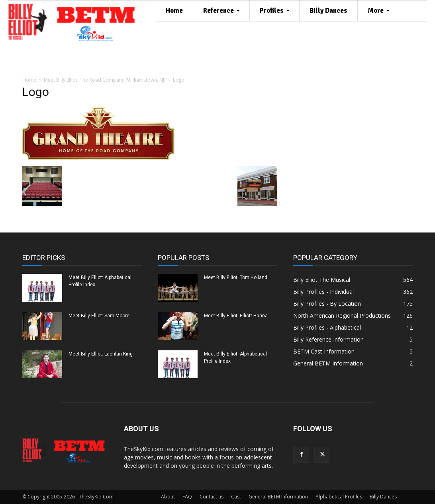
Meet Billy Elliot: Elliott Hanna (236, 316)
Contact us (212, 497)
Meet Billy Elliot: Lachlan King (101, 354)
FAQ (187, 497)
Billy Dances (383, 497)
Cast (236, 497)
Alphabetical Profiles (339, 497)
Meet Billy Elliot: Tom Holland (236, 277)
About (168, 497)
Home (29, 80)
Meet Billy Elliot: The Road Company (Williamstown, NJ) (105, 80)
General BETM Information (278, 497)
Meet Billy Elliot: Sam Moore (99, 316)
